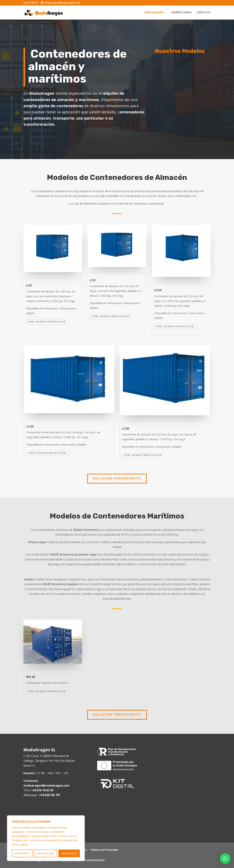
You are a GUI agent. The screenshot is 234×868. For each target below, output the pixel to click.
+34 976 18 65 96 (42, 790)
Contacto (203, 13)
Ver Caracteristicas (48, 453)
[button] (225, 858)
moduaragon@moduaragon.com (46, 785)
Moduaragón (154, 13)
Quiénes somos (182, 13)
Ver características (111, 316)
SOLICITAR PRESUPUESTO (117, 479)
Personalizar (22, 853)
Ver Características (47, 322)
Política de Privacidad (104, 850)
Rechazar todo (45, 853)
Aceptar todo (69, 853)
